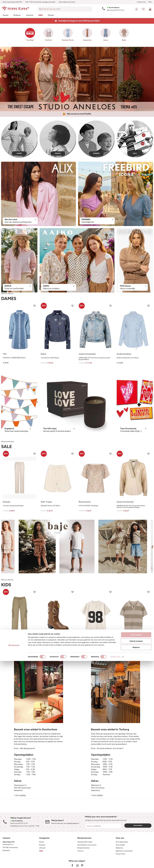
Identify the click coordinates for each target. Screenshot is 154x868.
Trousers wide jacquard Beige (13, 506)
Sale (41, 15)
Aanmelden (138, 826)
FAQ (150, 2)
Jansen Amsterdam (87, 354)
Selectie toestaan (136, 848)
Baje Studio (122, 640)
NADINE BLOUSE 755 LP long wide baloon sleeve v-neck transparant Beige (131, 507)
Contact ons (141, 2)
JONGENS (96, 153)
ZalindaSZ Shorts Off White (50, 506)
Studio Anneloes (124, 354)
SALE (135, 153)
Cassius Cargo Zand (10, 644)
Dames (6, 15)
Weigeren (136, 854)
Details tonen (116, 864)
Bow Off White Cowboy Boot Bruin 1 (54, 644)
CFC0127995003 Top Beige (88, 506)
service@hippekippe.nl (71, 823)
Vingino (6, 640)
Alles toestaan (136, 842)
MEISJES (58, 153)
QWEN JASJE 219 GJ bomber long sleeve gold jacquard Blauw (94, 359)
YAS (5, 354)
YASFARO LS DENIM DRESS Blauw (14, 358)
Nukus (43, 354)
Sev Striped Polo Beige (125, 644)
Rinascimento (85, 502)
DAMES (19, 153)
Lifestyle (30, 15)
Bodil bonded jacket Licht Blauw (128, 358)
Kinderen (17, 15)
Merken (51, 15)
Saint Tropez (46, 502)
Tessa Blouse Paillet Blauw (50, 358)
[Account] (136, 9)
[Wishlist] (143, 9)
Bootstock (45, 640)
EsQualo (7, 502)
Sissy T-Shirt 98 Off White (88, 644)
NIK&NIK (82, 640)
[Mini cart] (150, 9)
